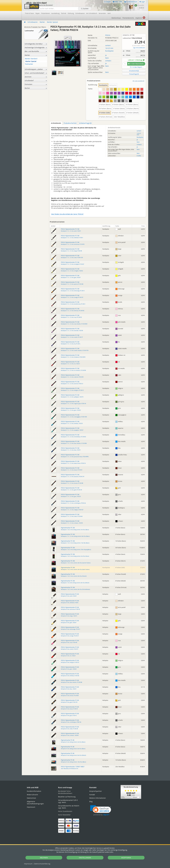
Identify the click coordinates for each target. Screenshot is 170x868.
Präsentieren (45, 13)
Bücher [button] (36, 88)
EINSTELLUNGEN (85, 858)
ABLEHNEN (44, 858)
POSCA (108, 35)
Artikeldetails (56, 123)
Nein (107, 58)
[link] (101, 810)
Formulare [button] (36, 84)
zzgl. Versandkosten (139, 48)
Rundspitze (109, 51)
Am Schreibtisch (92, 13)
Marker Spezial (31, 61)
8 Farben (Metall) (132, 113)
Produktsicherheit (70, 123)
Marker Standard (31, 59)
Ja (106, 55)
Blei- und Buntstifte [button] (36, 51)
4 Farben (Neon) (119, 109)
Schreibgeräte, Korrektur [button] (36, 44)
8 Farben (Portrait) (106, 117)
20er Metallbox (119, 117)
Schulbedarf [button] (36, 80)
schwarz (108, 61)
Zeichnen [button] (36, 77)
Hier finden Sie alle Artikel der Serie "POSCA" (67, 214)
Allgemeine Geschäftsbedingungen (35, 803)
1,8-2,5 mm (109, 48)
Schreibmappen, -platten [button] (36, 69)
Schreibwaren (80, 13)
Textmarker (29, 64)
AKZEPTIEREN (126, 858)
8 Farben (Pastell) (118, 113)
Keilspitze (113, 85)
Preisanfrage (134, 74)
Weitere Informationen (98, 798)
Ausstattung (55, 13)
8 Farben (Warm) (133, 109)
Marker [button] (36, 55)
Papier (38, 13)
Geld (109, 13)
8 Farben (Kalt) (105, 113)
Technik (64, 13)
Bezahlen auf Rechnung (67, 797)
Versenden (102, 13)
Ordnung (71, 13)
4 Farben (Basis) (105, 105)
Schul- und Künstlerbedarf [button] (36, 73)
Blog (91, 801)
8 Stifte (139, 156)
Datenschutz (42, 864)
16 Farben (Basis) (132, 105)
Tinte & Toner (29, 13)
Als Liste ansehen (138, 81)
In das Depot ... (136, 67)
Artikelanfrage (85, 123)
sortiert (108, 45)
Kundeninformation (34, 791)
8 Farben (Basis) (118, 105)
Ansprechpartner (96, 791)
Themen (128, 18)
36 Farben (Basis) (105, 109)
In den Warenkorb (136, 64)
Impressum (28, 864)
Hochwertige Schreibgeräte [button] (36, 47)
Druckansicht (134, 71)
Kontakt (92, 795)
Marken (116, 18)
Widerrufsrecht (32, 795)
